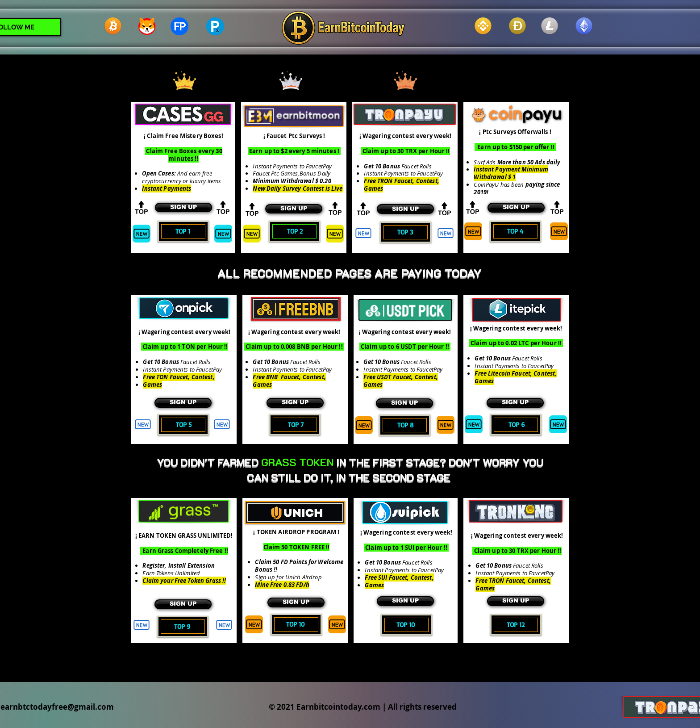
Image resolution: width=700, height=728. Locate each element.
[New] (142, 234)
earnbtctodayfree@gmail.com (57, 707)
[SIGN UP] (183, 207)
